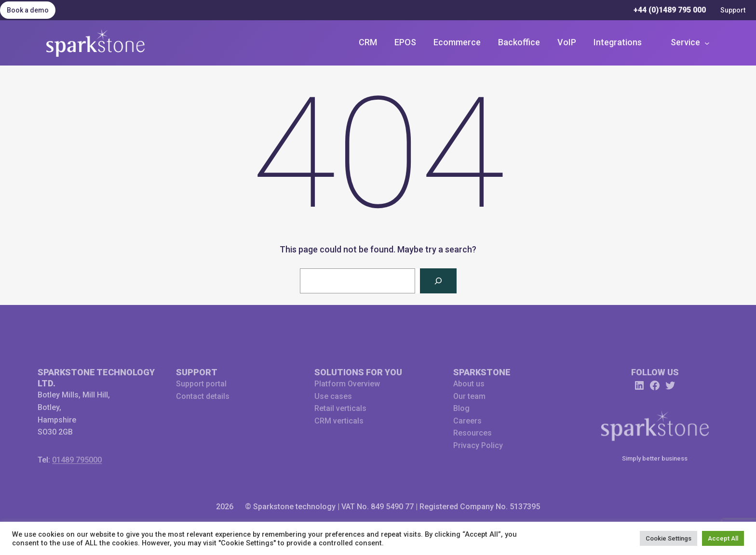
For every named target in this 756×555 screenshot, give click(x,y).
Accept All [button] (723, 538)
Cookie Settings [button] (668, 538)
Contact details (203, 396)
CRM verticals (339, 421)
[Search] (438, 281)
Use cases (333, 396)
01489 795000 (77, 460)
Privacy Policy (478, 445)
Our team (469, 396)
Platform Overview (347, 384)
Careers (467, 421)
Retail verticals (340, 408)
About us (469, 384)
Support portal (201, 384)
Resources (472, 433)
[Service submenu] (690, 43)
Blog (461, 408)
